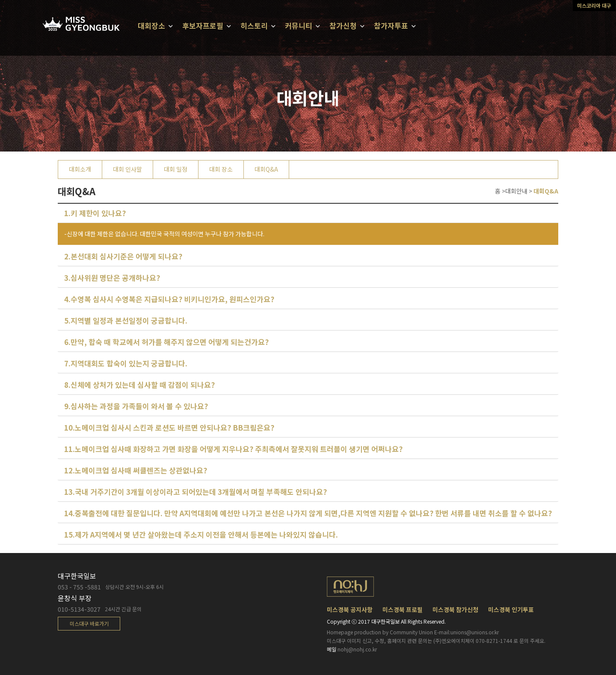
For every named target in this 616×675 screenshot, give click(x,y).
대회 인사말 (127, 169)
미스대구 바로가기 (89, 623)
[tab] (308, 213)
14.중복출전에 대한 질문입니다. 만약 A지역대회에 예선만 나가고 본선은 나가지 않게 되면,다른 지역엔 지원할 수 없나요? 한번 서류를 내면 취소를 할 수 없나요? (308, 513)
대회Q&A (266, 169)
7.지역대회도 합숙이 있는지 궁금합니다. (126, 363)
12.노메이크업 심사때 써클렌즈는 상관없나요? (136, 470)
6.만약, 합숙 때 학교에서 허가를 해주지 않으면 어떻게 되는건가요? (166, 342)
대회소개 (80, 169)
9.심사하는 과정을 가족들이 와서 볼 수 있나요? (136, 406)
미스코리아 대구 (594, 5)
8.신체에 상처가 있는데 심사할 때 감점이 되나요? (139, 385)
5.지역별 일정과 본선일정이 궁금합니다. (126, 320)
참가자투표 (391, 25)
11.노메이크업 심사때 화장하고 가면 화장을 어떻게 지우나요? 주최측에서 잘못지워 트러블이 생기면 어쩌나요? (233, 449)
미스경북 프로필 (403, 610)
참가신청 (343, 25)
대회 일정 (176, 169)
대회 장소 (221, 169)
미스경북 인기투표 (511, 610)
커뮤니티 (299, 25)
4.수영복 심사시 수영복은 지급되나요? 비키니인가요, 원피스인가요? (169, 299)
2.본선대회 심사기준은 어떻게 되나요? (123, 256)
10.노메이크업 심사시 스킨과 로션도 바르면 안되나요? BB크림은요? (169, 427)
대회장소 (151, 25)
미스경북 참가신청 (455, 610)
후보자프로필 (203, 25)
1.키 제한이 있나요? (95, 213)
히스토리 (254, 25)
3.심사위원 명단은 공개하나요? (112, 278)
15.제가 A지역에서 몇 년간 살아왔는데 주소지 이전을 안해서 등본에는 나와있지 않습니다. (201, 534)
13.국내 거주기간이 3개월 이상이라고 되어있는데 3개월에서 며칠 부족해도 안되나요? (195, 492)
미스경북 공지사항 (350, 610)
